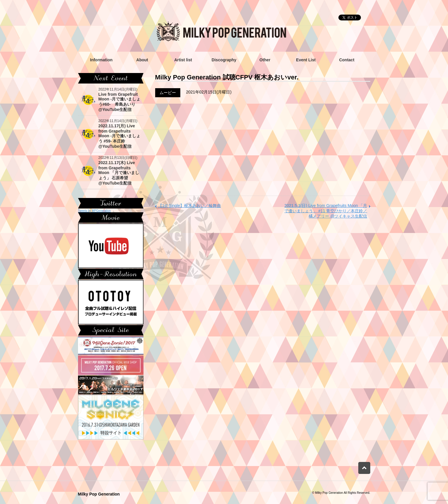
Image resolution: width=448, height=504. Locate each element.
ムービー (168, 93)
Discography (224, 60)
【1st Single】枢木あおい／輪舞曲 (190, 206)
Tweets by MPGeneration (94, 211)
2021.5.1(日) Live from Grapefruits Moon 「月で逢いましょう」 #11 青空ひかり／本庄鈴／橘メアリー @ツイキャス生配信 (326, 211)
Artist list (183, 60)
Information (101, 60)
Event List (306, 60)
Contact (347, 60)
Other (265, 60)
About (142, 60)
